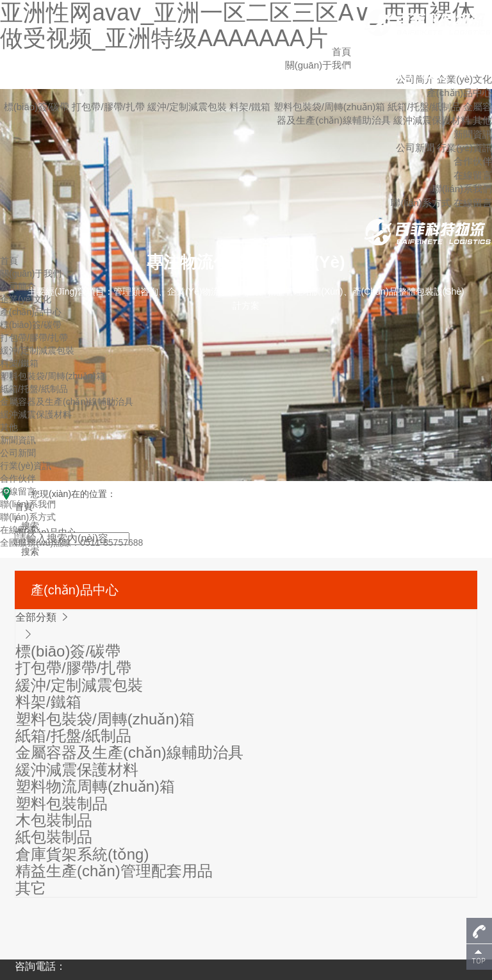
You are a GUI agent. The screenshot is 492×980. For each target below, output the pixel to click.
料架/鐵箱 (251, 107)
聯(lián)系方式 (421, 203)
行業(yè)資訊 (464, 148)
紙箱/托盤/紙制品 (425, 107)
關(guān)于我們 (31, 274)
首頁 (341, 52)
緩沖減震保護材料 (433, 120)
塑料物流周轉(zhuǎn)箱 (95, 786)
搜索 (30, 551)
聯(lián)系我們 (462, 189)
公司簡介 (18, 286)
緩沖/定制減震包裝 (188, 107)
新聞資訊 (473, 134)
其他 (482, 120)
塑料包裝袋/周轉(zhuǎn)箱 (331, 107)
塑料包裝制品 (61, 804)
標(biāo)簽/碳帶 (38, 107)
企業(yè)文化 (464, 79)
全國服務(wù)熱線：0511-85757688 (71, 543)
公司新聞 (415, 148)
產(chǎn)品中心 (459, 93)
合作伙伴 (473, 161)
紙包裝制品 (54, 837)
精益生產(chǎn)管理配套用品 (114, 871)
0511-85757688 (392, 74)
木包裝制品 (54, 820)
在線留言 (473, 175)
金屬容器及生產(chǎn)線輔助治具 (67, 402)
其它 (31, 888)
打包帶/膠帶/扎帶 (110, 107)
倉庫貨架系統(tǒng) (82, 854)
